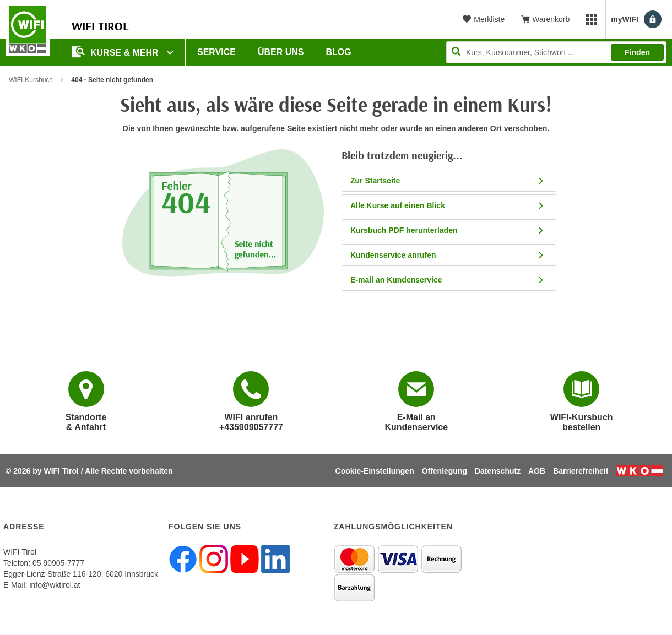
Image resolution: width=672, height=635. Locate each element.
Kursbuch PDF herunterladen (448, 230)
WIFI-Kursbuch (31, 80)
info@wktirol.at (55, 585)
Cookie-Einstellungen (375, 471)
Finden (637, 52)
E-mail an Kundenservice (448, 280)
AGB (537, 471)
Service (216, 52)
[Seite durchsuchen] (556, 52)
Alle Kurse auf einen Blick (448, 205)
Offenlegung (445, 471)
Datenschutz (498, 471)
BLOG (339, 52)
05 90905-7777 (58, 563)
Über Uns (281, 52)
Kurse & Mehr (116, 51)
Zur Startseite (448, 181)
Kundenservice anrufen (448, 255)
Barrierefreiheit (581, 471)
